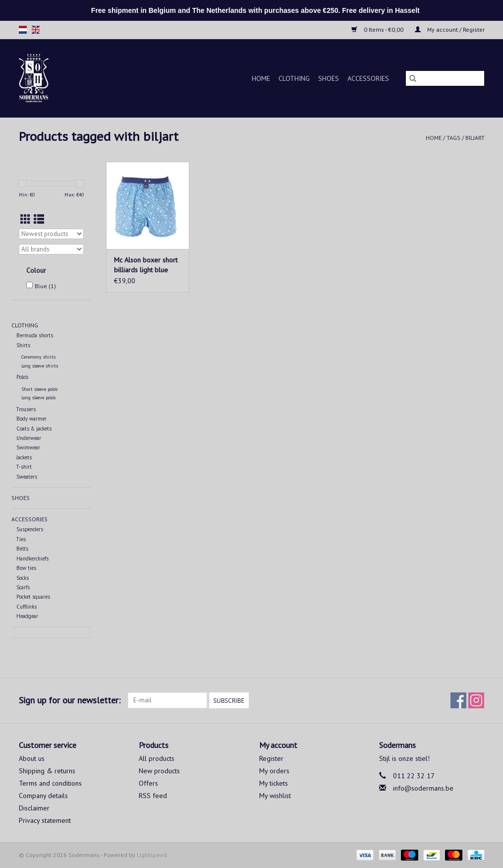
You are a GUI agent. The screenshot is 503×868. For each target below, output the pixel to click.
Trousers (26, 409)
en (36, 30)
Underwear (29, 438)
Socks (23, 578)
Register (271, 758)
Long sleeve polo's (38, 398)
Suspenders (30, 529)
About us (32, 758)
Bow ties (26, 568)
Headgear (27, 616)
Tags (453, 138)
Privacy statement (45, 820)
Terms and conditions (50, 783)
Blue (45, 286)
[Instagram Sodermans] (476, 700)
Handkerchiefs (32, 558)
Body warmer (31, 419)
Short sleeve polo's (39, 389)
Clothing (294, 78)
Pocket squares (33, 597)
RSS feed (153, 796)
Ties (21, 539)
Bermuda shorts (35, 335)
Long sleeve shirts (40, 366)
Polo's (22, 377)
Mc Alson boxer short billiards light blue (146, 265)
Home (261, 78)
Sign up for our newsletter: (70, 700)
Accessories (368, 78)
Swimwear (28, 447)
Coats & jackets (34, 429)
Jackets (24, 457)
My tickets (274, 783)
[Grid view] (26, 219)
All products (157, 758)
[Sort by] (52, 234)
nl (23, 30)
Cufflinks (27, 607)
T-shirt (24, 467)
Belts (22, 549)
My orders (274, 771)
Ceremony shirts (38, 357)
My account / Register (450, 30)
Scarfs (23, 587)
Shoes (329, 78)
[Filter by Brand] (52, 249)
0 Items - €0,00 (378, 30)
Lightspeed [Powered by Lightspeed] (152, 855)
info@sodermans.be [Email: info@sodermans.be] (423, 788)
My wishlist (275, 796)
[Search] (445, 78)
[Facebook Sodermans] (458, 700)
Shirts (23, 345)
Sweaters (27, 477)
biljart (475, 138)
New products (159, 771)
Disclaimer (34, 808)
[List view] (39, 219)
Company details (43, 796)
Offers (148, 783)
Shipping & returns (47, 771)
